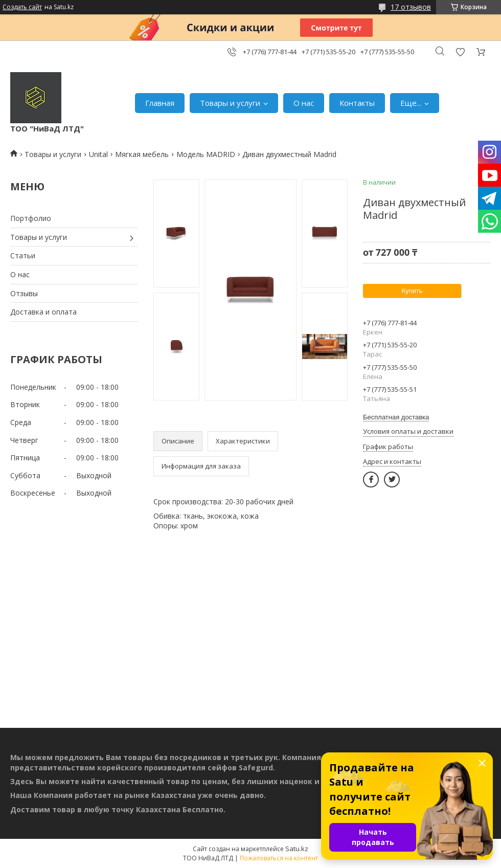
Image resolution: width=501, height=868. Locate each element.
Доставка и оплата (43, 312)
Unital (98, 154)
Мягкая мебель (142, 154)
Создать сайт (22, 7)
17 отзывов (411, 7)
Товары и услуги (230, 103)
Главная (160, 103)
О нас (304, 103)
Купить (412, 291)
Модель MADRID (206, 154)
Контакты (357, 103)
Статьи (23, 255)
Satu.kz (297, 849)
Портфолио (31, 218)
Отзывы (24, 293)
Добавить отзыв (460, 52)
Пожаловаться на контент (279, 858)
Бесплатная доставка (396, 417)
